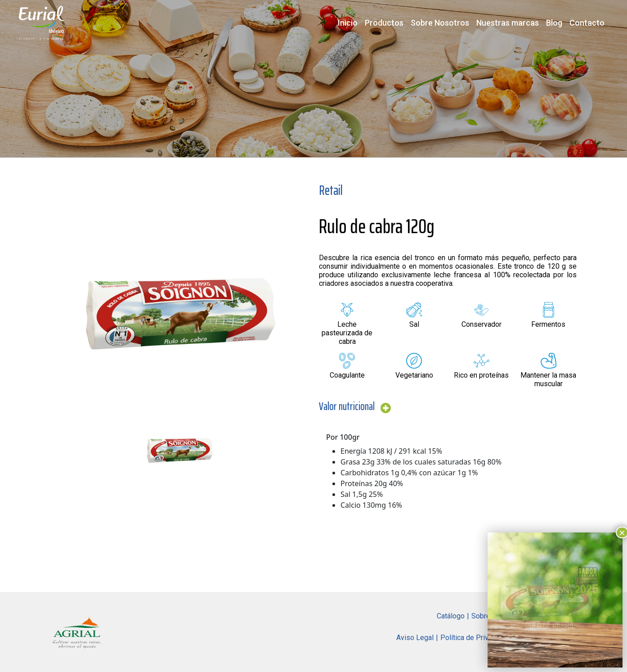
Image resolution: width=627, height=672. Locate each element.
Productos (384, 23)
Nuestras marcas (508, 23)
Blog (554, 23)
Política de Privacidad (475, 638)
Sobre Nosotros (440, 23)
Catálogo (451, 616)
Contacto (587, 23)
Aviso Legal (415, 638)
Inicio (348, 23)
